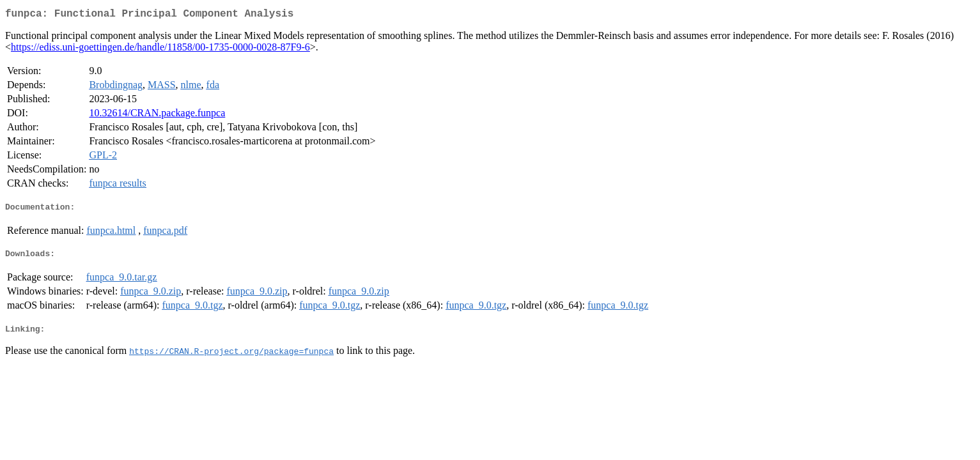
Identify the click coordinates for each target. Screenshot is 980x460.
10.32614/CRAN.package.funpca (157, 115)
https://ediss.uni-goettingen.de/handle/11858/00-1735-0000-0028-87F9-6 (160, 50)
